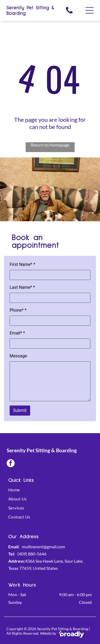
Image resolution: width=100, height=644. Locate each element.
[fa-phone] (69, 13)
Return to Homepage (50, 145)
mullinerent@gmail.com (43, 547)
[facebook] (11, 464)
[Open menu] (90, 10)
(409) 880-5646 (32, 554)
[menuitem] (50, 492)
